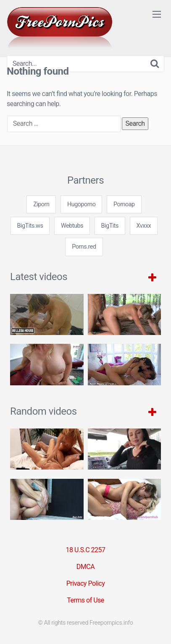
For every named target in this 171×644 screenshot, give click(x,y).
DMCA (85, 567)
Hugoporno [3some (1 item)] (81, 204)
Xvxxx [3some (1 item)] (144, 226)
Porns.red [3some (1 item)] (84, 247)
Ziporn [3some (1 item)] (41, 204)
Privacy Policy (86, 583)
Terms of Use (85, 600)
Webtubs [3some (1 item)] (72, 226)
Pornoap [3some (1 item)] (124, 204)
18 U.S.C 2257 (85, 550)
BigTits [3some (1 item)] (110, 226)
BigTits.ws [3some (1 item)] (30, 226)
